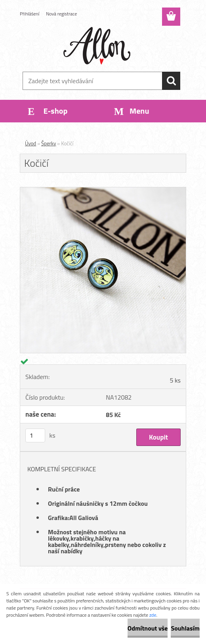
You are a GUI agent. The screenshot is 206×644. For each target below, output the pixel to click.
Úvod (31, 143)
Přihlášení (30, 14)
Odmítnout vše (148, 628)
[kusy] (35, 435)
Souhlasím (185, 628)
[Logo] (98, 46)
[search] (171, 81)
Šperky (49, 143)
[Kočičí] (103, 191)
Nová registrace (61, 14)
